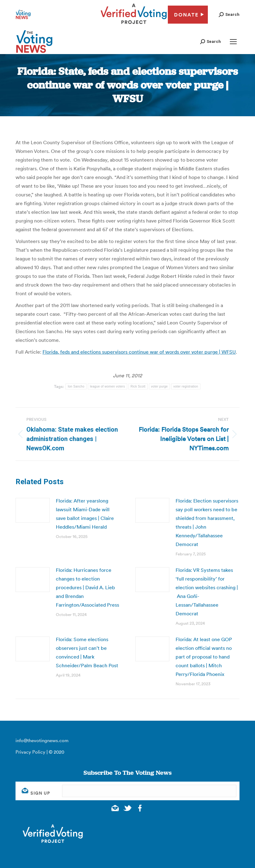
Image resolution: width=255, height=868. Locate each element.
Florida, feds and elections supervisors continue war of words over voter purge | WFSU (139, 352)
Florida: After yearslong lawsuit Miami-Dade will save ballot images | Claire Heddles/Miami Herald (85, 514)
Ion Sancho (76, 386)
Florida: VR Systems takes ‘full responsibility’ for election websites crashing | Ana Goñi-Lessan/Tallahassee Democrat (207, 592)
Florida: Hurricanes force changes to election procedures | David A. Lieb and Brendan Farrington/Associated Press (87, 587)
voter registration (186, 386)
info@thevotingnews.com (42, 740)
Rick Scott (138, 386)
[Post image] (33, 510)
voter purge (159, 386)
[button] (229, 14)
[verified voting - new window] (134, 25)
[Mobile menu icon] (233, 42)
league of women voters (107, 386)
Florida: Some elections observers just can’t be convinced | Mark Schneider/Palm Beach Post (87, 652)
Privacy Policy (30, 752)
